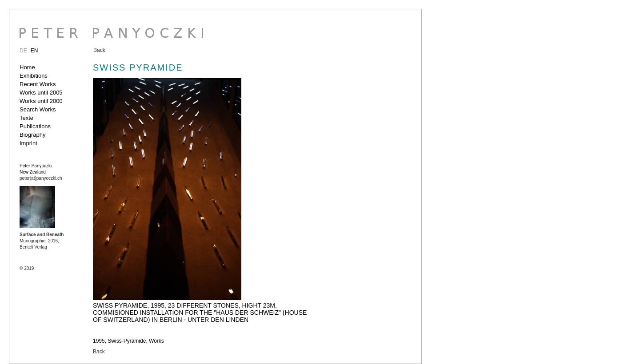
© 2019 (27, 268)
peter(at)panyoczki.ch (41, 178)
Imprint (28, 143)
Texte (26, 118)
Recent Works (38, 84)
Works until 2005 (41, 93)
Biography (33, 135)
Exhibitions (34, 76)
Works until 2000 (41, 101)
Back (99, 50)
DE (23, 51)
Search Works (38, 109)
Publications (35, 126)
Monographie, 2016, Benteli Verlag (42, 241)
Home (27, 67)
